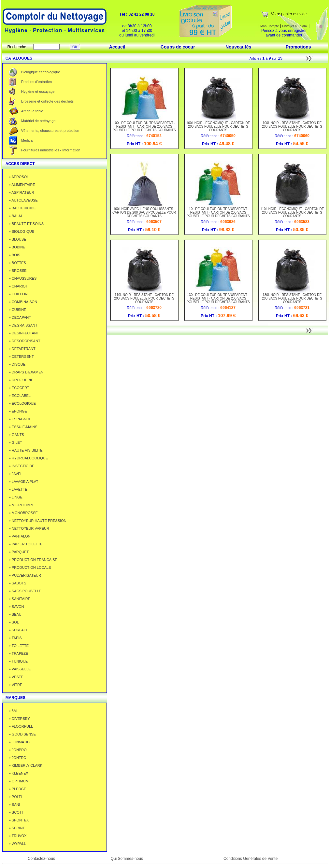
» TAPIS (15, 638)
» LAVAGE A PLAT (24, 482)
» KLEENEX (19, 773)
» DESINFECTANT (24, 333)
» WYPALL (17, 844)
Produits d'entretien (36, 82)
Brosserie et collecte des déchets (47, 101)
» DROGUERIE (21, 380)
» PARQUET (19, 552)
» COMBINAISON (23, 302)
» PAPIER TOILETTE (26, 544)
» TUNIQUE (18, 661)
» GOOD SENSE (22, 734)
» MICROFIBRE (22, 505)
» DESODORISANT (25, 341)
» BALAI (15, 216)
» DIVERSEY (19, 719)
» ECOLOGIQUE (22, 403)
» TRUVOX (18, 836)
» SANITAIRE (20, 599)
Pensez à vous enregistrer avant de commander (284, 33)
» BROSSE (18, 271)
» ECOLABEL (20, 396)
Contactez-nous (41, 859)
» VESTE (16, 677)
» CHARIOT (18, 286)
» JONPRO (18, 750)
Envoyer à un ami (295, 26)
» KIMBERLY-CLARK (26, 765)
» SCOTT (16, 812)
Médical (27, 140)
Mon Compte (269, 26)
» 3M (13, 711)
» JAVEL (16, 474)
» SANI (14, 805)
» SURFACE (19, 630)
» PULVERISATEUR (25, 575)
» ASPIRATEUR (22, 192)
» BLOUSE (18, 239)
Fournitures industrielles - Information (51, 150)
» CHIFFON (18, 294)
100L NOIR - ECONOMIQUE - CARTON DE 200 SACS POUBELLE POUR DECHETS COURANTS (218, 125)
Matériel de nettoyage (38, 121)
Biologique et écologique (41, 72)
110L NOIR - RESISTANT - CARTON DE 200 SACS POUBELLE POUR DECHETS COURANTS (144, 297)
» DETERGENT (21, 357)
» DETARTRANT (22, 349)
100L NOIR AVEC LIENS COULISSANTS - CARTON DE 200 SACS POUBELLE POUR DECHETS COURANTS (144, 211)
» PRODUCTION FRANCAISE (33, 560)
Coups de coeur (178, 47)
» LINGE (16, 497)
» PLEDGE (18, 789)
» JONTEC (17, 758)
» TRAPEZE (19, 653)
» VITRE (16, 685)
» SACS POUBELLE (25, 591)
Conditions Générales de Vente (251, 859)
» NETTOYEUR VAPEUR (29, 528)
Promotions (298, 47)
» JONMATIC (19, 742)
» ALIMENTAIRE (22, 185)
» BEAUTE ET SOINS (26, 224)
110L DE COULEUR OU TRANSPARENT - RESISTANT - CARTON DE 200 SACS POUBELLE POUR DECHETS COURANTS (218, 211)
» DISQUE (17, 364)
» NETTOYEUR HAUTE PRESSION (38, 521)
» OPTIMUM (19, 781)
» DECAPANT (20, 317)
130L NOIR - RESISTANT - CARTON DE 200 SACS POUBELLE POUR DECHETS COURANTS (292, 297)
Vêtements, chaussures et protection (50, 131)
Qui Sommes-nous (127, 859)
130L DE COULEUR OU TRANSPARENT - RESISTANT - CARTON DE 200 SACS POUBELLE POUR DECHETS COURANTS (218, 297)
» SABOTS (18, 583)
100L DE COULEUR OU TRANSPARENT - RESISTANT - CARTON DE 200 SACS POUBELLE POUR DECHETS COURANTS (144, 125)
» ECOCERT (19, 388)
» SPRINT (17, 828)
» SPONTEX (19, 820)
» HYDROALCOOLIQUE (28, 458)
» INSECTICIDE (22, 466)
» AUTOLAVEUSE (23, 200)
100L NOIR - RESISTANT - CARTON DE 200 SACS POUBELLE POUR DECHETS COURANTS (292, 125)
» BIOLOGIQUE (22, 231)
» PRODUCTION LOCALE (30, 567)
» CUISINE (18, 310)
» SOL (14, 622)
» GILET (15, 442)
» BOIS (14, 255)
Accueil (117, 47)
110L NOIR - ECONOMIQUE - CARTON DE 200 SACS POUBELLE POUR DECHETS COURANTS (292, 211)
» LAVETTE (18, 489)
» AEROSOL (19, 177)
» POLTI (15, 797)
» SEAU (15, 614)
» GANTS (16, 435)
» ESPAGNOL (20, 419)
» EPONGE (18, 411)
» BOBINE (17, 247)
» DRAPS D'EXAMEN (26, 372)
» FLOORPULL (21, 726)
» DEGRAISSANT (23, 325)
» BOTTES (17, 263)
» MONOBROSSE (23, 513)
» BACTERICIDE (22, 208)
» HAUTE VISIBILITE (26, 450)
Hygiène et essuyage (38, 91)
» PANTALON (20, 536)
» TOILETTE (19, 646)
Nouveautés (238, 47)
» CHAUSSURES (23, 278)
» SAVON (16, 607)
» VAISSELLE (20, 669)
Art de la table (32, 111)
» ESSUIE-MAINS (23, 427)
